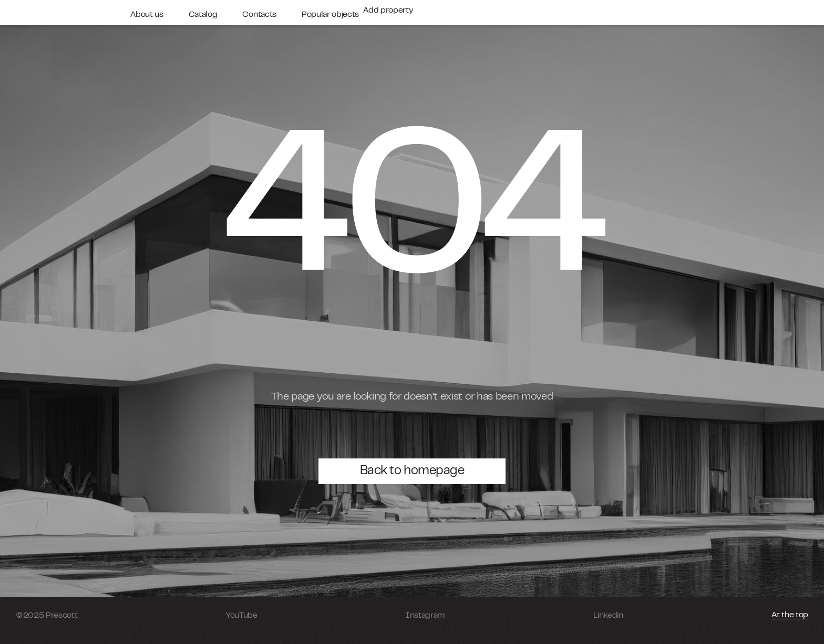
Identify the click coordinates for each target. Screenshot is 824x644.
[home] (67, 13)
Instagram (425, 616)
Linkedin (608, 616)
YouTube (242, 616)
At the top (790, 615)
